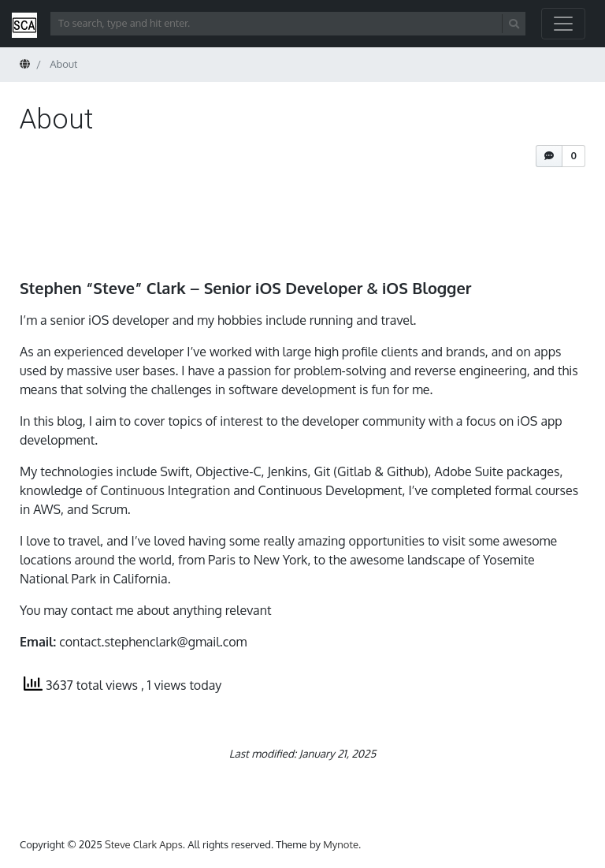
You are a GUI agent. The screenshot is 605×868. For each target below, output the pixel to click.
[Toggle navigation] (563, 24)
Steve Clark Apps (144, 844)
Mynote (341, 844)
